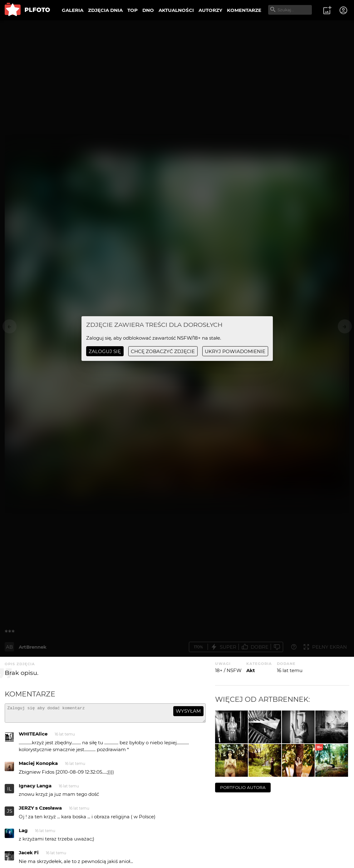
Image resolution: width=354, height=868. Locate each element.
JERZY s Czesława (40, 811)
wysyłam (188, 711)
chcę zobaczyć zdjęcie (163, 351)
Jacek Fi (29, 855)
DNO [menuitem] (148, 10)
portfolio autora (243, 787)
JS (10, 814)
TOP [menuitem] (133, 10)
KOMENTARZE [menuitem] (244, 10)
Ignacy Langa (35, 788)
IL (9, 792)
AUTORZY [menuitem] (210, 10)
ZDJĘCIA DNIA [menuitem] (105, 10)
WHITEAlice (33, 737)
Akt (251, 670)
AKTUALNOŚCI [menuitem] (176, 10)
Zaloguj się (105, 351)
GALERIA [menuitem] (73, 10)
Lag (23, 833)
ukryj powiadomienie (235, 351)
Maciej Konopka (38, 766)
